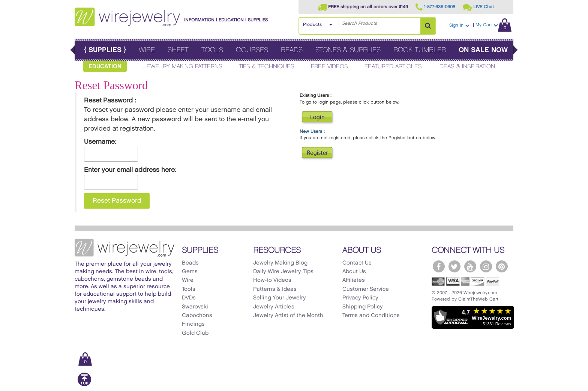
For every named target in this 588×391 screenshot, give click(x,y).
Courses (252, 50)
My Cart (493, 25)
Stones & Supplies (348, 50)
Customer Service (366, 289)
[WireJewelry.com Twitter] (454, 266)
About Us (354, 272)
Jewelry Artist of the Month (288, 316)
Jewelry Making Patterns (183, 67)
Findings (193, 324)
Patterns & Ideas (275, 289)
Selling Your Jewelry (280, 298)
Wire (147, 50)
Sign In (459, 25)
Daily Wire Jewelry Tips (283, 272)
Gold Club (195, 333)
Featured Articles (393, 67)
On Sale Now (483, 50)
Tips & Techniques (267, 67)
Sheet (178, 50)
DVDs (189, 298)
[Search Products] (428, 26)
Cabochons (197, 316)
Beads (292, 50)
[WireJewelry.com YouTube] (470, 266)
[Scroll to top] (84, 385)
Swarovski (195, 307)
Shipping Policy (363, 307)
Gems (190, 272)
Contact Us (357, 263)
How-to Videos (272, 280)
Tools (212, 50)
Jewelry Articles (274, 307)
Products (312, 25)
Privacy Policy (360, 298)
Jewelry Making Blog (280, 263)
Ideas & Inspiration (467, 67)
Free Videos (329, 67)
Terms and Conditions (371, 316)
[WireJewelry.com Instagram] (486, 266)
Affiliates (354, 280)
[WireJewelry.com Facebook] (439, 266)
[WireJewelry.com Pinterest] (502, 266)
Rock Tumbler (420, 50)
